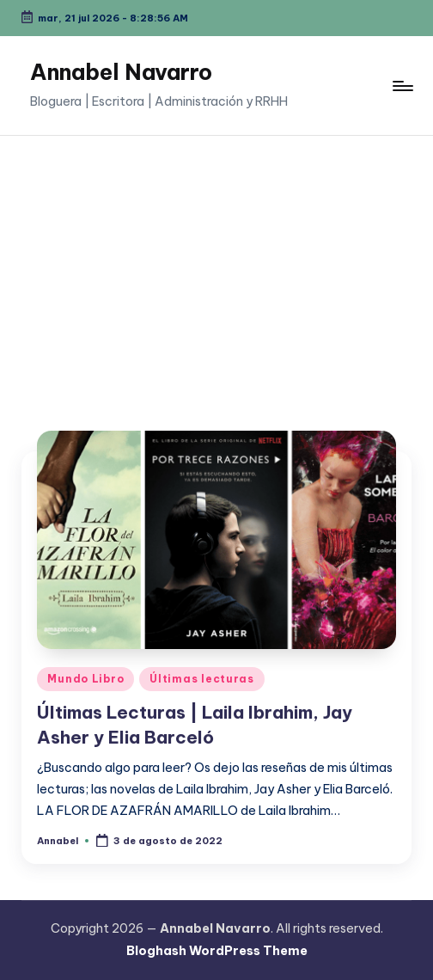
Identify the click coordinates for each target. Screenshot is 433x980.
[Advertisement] (216, 265)
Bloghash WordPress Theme (217, 951)
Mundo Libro (85, 679)
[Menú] (402, 86)
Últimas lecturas (202, 679)
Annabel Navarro (121, 72)
